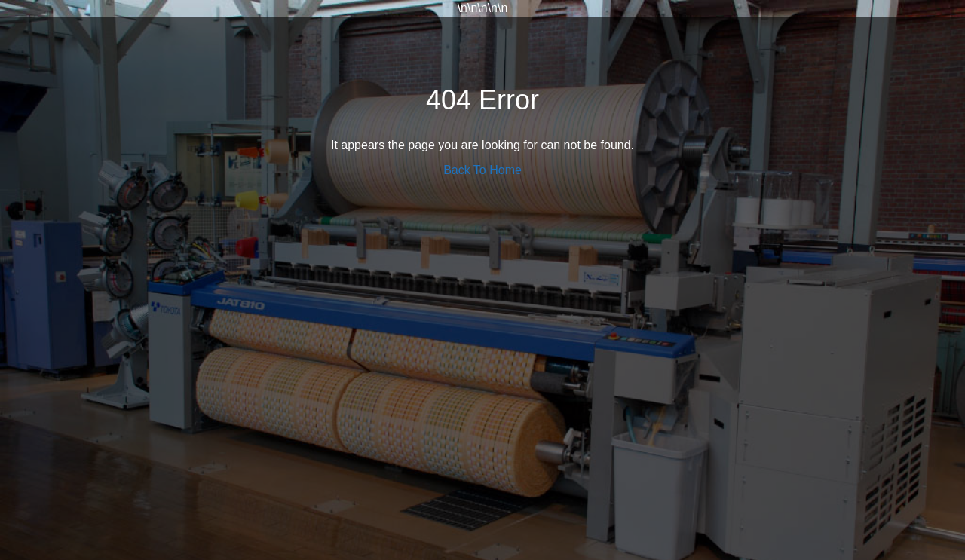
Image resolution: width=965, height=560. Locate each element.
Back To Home (482, 170)
